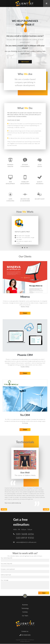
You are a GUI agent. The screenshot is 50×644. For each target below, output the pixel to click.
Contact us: (25, 632)
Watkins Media (25, 307)
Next (46, 509)
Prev (4, 509)
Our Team (25, 616)
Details (25, 313)
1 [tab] (22, 248)
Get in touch (25, 62)
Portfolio (25, 612)
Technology (25, 609)
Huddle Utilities (25, 367)
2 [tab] (25, 248)
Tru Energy (25, 423)
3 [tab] (27, 248)
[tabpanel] (25, 230)
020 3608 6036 (25, 635)
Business (25, 605)
